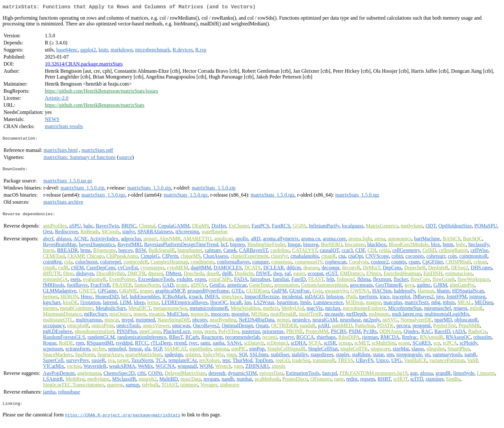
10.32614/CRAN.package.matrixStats (84, 65)
